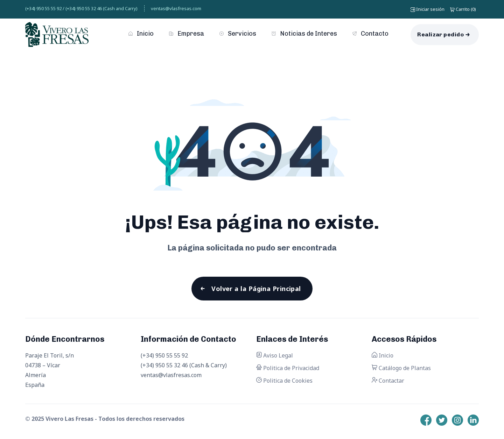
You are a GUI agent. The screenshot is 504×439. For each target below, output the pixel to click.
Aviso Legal (275, 355)
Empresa (187, 34)
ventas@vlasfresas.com (176, 8)
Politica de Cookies (284, 381)
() (463, 9)
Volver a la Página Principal (256, 289)
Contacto (370, 34)
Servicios (238, 34)
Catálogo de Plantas (401, 368)
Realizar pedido (440, 34)
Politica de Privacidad (288, 368)
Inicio (141, 34)
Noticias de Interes (304, 34)
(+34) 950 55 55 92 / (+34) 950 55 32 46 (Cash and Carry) (81, 8)
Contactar (388, 381)
